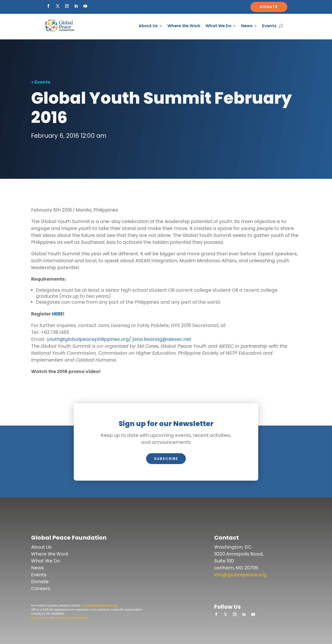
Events (269, 26)
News (247, 26)
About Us (148, 26)
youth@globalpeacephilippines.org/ (89, 339)
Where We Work (184, 26)
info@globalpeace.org (240, 575)
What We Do (218, 26)
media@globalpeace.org (100, 605)
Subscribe (166, 459)
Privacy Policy (41, 618)
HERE (57, 314)
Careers (41, 588)
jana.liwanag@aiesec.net (162, 339)
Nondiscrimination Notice (70, 618)
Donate (269, 7)
